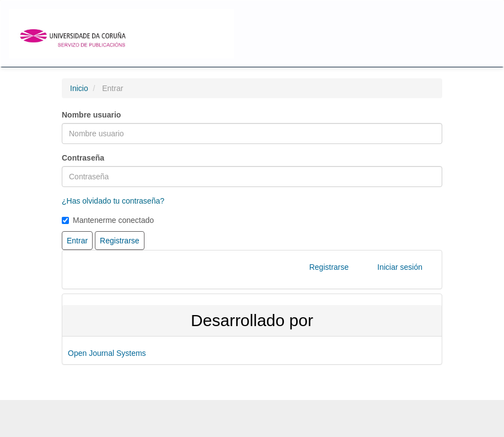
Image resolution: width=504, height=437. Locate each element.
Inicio (79, 88)
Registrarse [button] (120, 241)
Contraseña (83, 158)
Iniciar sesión (400, 267)
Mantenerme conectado (108, 220)
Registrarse (329, 267)
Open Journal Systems (107, 353)
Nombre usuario (91, 115)
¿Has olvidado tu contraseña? (113, 201)
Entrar (77, 241)
